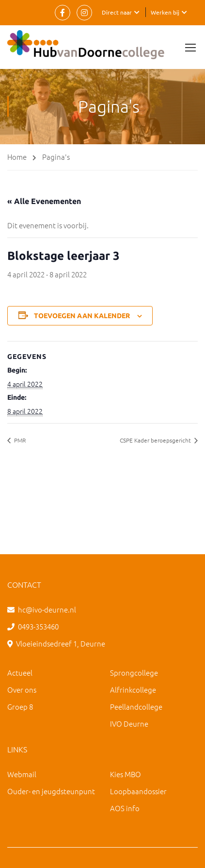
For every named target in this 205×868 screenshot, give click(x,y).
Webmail (22, 774)
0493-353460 (38, 626)
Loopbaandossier (138, 791)
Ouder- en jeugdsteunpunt (51, 791)
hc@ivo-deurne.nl (47, 609)
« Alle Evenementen (44, 201)
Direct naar (117, 12)
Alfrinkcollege (133, 689)
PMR (19, 440)
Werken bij (165, 12)
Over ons (22, 689)
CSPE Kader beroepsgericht (156, 440)
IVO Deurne (129, 723)
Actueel (20, 672)
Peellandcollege (136, 706)
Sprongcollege (134, 672)
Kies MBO (126, 774)
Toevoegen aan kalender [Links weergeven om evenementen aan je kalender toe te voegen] (82, 316)
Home (17, 157)
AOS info (125, 808)
